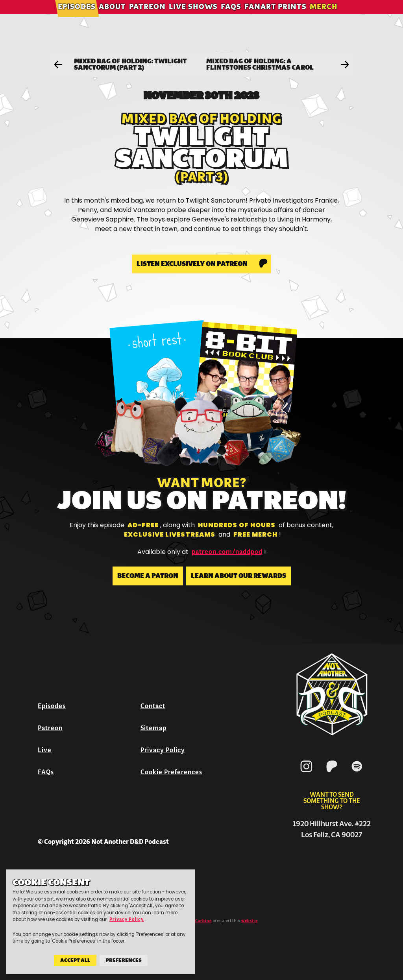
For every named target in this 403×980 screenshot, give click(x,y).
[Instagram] (307, 774)
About (116, 18)
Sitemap (153, 728)
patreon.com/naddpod (227, 552)
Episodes (81, 18)
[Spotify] (357, 774)
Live (45, 750)
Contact (153, 706)
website (250, 921)
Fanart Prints (279, 18)
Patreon (151, 18)
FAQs (235, 18)
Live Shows (197, 18)
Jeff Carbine (199, 921)
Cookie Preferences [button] (171, 772)
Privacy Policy (163, 750)
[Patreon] (332, 774)
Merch (328, 18)
